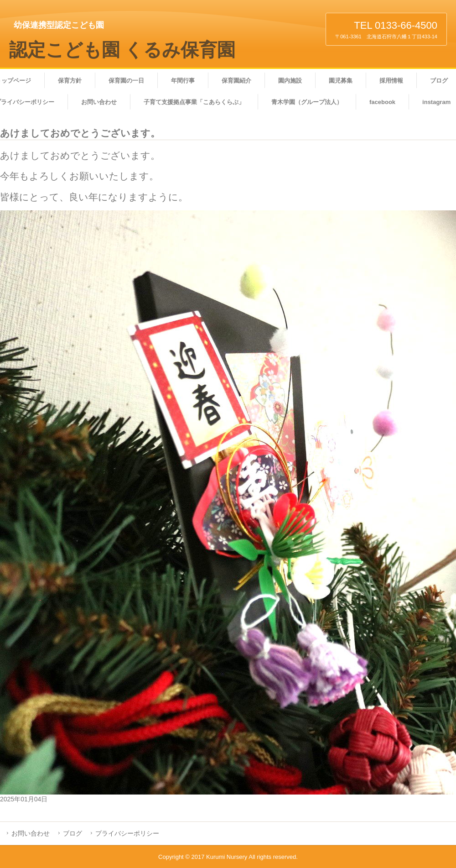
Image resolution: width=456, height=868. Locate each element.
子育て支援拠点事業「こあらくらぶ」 (194, 102)
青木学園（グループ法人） (307, 102)
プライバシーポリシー (127, 833)
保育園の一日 (126, 81)
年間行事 (183, 81)
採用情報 (391, 81)
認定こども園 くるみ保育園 (122, 50)
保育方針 (70, 81)
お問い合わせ (99, 102)
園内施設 (290, 81)
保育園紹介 (236, 81)
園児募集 (341, 81)
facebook (382, 102)
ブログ (73, 833)
